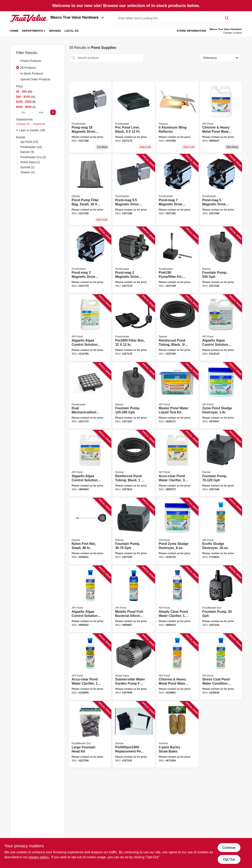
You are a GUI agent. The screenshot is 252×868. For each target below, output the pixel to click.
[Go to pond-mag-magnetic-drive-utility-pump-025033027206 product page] (134, 190)
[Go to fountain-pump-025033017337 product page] (221, 260)
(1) (30, 162)
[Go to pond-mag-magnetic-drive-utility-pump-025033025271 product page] (177, 190)
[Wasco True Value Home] (29, 18)
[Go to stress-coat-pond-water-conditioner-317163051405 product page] (221, 667)
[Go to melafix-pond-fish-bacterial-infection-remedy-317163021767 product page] (134, 599)
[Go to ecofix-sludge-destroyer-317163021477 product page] (221, 531)
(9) (27, 152)
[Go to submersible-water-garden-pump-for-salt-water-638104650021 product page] (134, 667)
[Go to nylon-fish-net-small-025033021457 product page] (90, 531)
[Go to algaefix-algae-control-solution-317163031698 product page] (90, 328)
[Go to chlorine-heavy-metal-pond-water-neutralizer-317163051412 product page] (177, 667)
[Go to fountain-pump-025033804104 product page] (221, 599)
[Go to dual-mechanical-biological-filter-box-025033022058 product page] (90, 396)
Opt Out (229, 859)
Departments (33, 31)
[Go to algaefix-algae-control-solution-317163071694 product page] (90, 463)
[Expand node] (18, 130)
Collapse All (23, 124)
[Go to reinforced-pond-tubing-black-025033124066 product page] (177, 328)
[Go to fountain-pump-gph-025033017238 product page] (134, 396)
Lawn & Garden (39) (32, 130)
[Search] (227, 18)
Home (14, 31)
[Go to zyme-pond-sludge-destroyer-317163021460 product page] (221, 396)
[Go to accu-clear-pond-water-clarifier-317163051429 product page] (90, 667)
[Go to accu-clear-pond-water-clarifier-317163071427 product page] (177, 463)
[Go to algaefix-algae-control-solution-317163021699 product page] (90, 599)
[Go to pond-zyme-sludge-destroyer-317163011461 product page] (177, 531)
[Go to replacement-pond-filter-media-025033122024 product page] (134, 735)
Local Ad (72, 31)
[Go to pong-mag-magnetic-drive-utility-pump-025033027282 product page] (90, 117)
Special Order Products (35, 79)
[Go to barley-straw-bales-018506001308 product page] (177, 735)
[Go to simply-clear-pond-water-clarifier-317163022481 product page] (177, 599)
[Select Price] (53, 112)
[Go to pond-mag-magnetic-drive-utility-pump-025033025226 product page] (134, 260)
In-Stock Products (32, 73)
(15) (29, 142)
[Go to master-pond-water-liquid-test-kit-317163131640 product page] (177, 396)
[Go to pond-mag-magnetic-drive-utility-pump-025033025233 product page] (90, 260)
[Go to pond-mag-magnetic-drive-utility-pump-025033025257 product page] (221, 190)
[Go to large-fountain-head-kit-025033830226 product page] (90, 735)
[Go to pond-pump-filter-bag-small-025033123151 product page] (90, 190)
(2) (33, 157)
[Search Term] (173, 18)
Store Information (191, 31)
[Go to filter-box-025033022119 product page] (134, 328)
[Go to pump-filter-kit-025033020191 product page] (177, 260)
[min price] (23, 112)
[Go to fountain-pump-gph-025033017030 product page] (134, 531)
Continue (229, 848)
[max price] (41, 112)
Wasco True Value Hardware (77, 17)
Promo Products (31, 61)
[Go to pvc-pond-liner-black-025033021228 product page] (134, 117)
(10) (31, 147)
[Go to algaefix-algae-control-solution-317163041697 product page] (221, 328)
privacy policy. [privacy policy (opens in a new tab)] (39, 857)
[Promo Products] (18, 61)
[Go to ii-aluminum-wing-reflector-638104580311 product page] (177, 117)
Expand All (39, 124)
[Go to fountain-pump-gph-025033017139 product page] (221, 463)
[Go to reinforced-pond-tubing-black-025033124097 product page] (134, 463)
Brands (55, 31)
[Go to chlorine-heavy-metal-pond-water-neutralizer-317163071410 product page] (221, 117)
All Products (28, 68)
